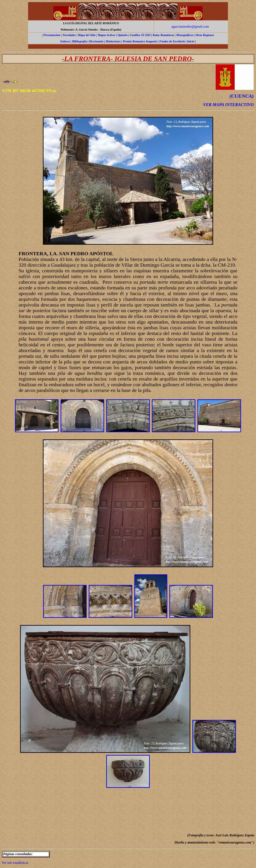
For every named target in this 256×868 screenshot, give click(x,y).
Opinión (122, 35)
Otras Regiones (205, 35)
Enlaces (65, 41)
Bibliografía (79, 41)
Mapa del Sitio (87, 35)
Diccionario (96, 41)
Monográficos (185, 35)
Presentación (51, 35)
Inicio (191, 41)
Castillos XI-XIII (140, 35)
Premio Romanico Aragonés (140, 41)
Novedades (69, 35)
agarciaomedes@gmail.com (190, 26)
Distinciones (113, 41)
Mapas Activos (107, 35)
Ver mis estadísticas (15, 863)
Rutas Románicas (163, 35)
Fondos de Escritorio (172, 41)
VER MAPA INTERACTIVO (228, 105)
